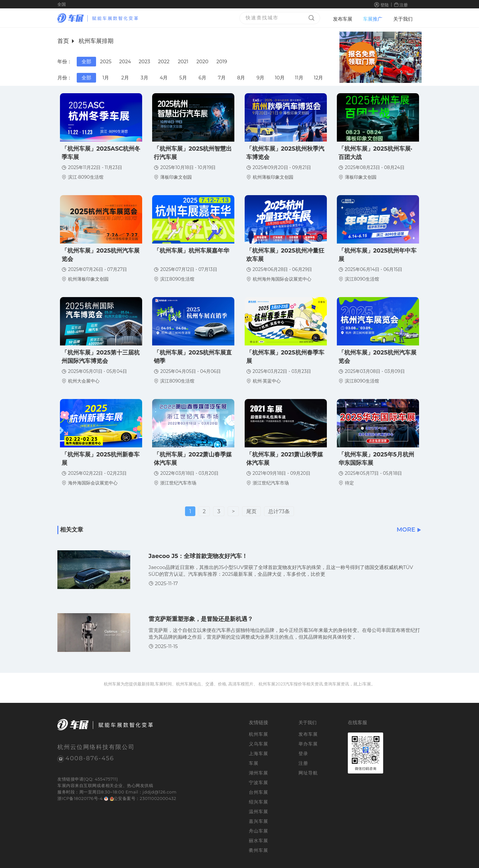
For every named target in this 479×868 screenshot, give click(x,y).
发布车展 (343, 19)
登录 (303, 753)
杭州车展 (259, 734)
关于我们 (403, 19)
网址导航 (308, 773)
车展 (62, 785)
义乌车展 (259, 744)
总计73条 (279, 511)
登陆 (385, 5)
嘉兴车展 (259, 821)
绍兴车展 (259, 802)
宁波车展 (259, 783)
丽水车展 (259, 841)
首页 (63, 41)
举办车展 (308, 744)
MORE (409, 530)
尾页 (251, 511)
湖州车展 (259, 773)
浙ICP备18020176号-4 (80, 798)
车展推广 (373, 19)
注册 (404, 5)
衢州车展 (259, 850)
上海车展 (259, 753)
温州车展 (259, 812)
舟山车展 (259, 831)
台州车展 (259, 792)
